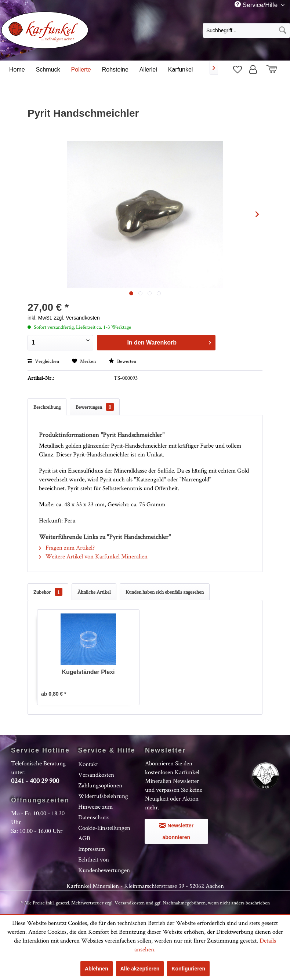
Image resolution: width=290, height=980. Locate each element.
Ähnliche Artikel (94, 592)
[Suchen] (283, 30)
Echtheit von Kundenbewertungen (104, 865)
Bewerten (122, 361)
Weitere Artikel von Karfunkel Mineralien (93, 556)
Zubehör (48, 592)
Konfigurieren (188, 969)
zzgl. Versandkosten (77, 318)
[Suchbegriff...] (246, 30)
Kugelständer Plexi (88, 672)
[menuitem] (246, 30)
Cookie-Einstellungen (104, 828)
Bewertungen (95, 407)
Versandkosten (96, 775)
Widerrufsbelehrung (103, 796)
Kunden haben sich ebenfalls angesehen (165, 592)
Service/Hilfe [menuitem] (257, 5)
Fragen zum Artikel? (67, 547)
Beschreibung (47, 407)
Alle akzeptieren (140, 969)
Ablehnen (97, 969)
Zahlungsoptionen (100, 785)
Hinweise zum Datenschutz (95, 812)
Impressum (92, 849)
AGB (84, 838)
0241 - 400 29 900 (35, 781)
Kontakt (88, 764)
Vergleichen (43, 361)
